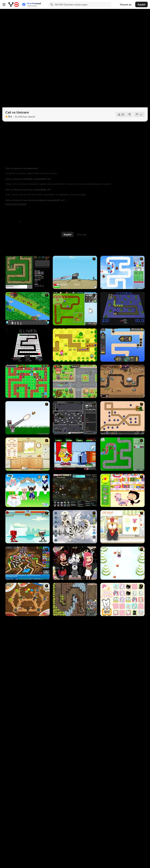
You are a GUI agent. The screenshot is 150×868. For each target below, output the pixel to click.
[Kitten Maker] (75, 527)
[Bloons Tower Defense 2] (122, 272)
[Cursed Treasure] (75, 599)
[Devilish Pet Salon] (75, 563)
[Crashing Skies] (122, 345)
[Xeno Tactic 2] (75, 490)
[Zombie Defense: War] (122, 381)
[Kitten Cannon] (28, 418)
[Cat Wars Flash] (28, 527)
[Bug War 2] (28, 599)
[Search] (51, 4)
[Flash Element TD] (28, 272)
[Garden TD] (75, 309)
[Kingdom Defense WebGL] (28, 345)
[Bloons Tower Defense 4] (28, 563)
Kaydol (141, 5)
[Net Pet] (28, 454)
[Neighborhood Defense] (75, 381)
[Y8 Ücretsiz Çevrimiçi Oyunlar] (14, 4)
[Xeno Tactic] (75, 418)
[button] (16, 204)
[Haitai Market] (122, 490)
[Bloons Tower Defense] (122, 454)
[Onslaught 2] (122, 418)
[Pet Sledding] (122, 563)
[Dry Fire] (75, 272)
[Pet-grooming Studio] (122, 527)
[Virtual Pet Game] (75, 454)
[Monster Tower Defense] (75, 345)
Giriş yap (82, 234)
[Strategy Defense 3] (28, 309)
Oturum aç (126, 5)
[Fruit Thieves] (28, 381)
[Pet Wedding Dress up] (28, 490)
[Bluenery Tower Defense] (122, 309)
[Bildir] (139, 114)
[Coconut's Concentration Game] (122, 599)
